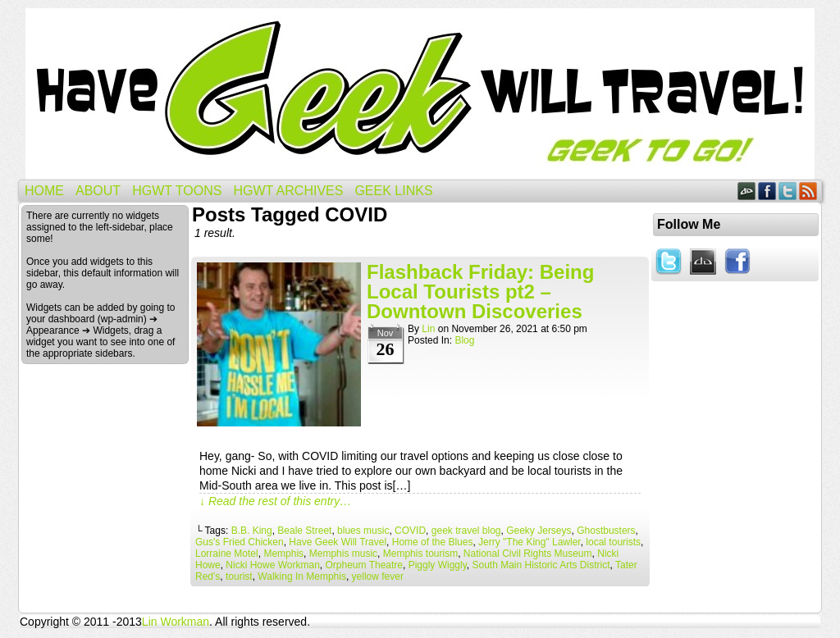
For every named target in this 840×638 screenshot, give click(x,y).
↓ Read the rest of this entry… (275, 501)
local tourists (613, 542)
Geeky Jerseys (539, 531)
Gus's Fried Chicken (240, 542)
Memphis (283, 554)
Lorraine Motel (227, 554)
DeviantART (747, 191)
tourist (239, 576)
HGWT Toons (177, 191)
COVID (410, 531)
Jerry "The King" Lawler (530, 542)
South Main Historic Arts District (541, 565)
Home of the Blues (433, 542)
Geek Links (393, 191)
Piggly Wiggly (438, 565)
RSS (808, 191)
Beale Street (304, 531)
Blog (464, 340)
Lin (428, 329)
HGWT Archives (288, 191)
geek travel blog (466, 531)
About (98, 191)
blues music (363, 531)
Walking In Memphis (302, 576)
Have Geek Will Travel (420, 94)
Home (44, 191)
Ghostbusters (606, 531)
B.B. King (252, 531)
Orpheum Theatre (365, 565)
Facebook (767, 191)
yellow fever (378, 576)
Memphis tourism (420, 554)
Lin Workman (176, 622)
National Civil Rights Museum (528, 554)
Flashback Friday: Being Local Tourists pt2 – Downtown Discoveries (480, 292)
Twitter (788, 191)
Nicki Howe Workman (272, 565)
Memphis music (343, 554)
